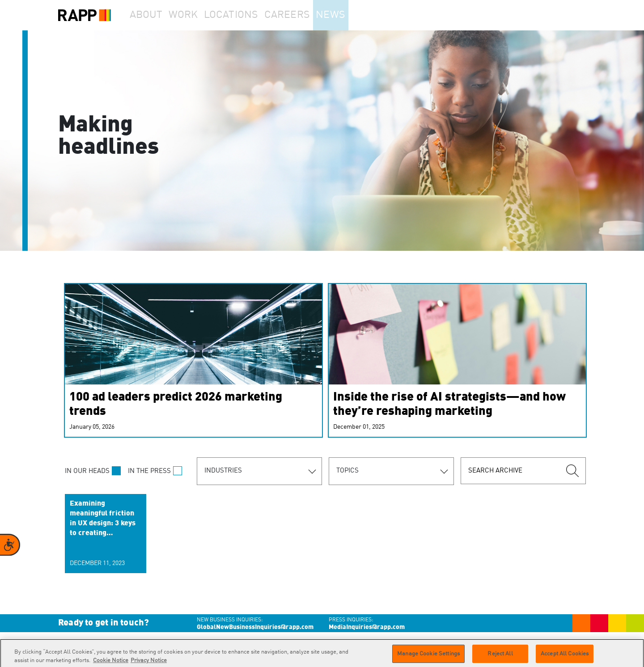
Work (196, 15)
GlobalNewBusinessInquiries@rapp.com (255, 627)
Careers (305, 15)
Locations (249, 15)
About (150, 15)
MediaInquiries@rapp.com (367, 627)
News (355, 15)
